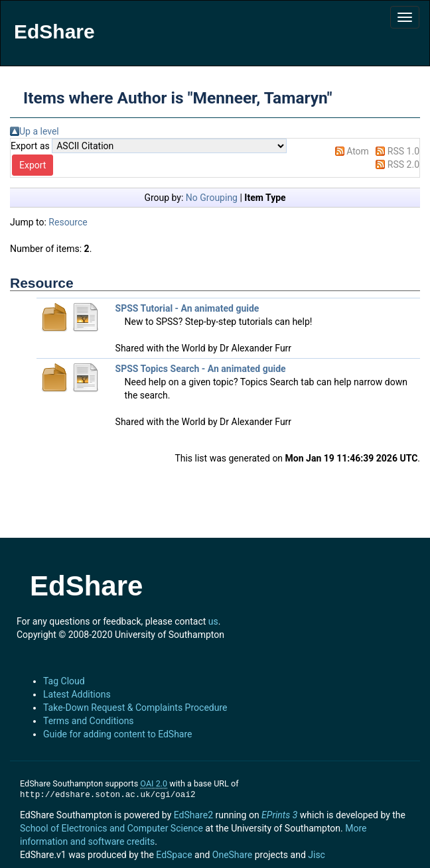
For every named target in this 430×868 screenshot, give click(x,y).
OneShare (232, 855)
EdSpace (174, 855)
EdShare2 (193, 815)
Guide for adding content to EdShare (118, 734)
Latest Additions (77, 694)
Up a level (39, 131)
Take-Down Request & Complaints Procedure (135, 708)
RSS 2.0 (403, 164)
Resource (68, 222)
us (213, 621)
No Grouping (212, 198)
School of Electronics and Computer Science (111, 828)
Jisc (317, 855)
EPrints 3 (279, 815)
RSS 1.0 (403, 151)
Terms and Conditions (89, 721)
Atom (358, 151)
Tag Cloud (64, 681)
